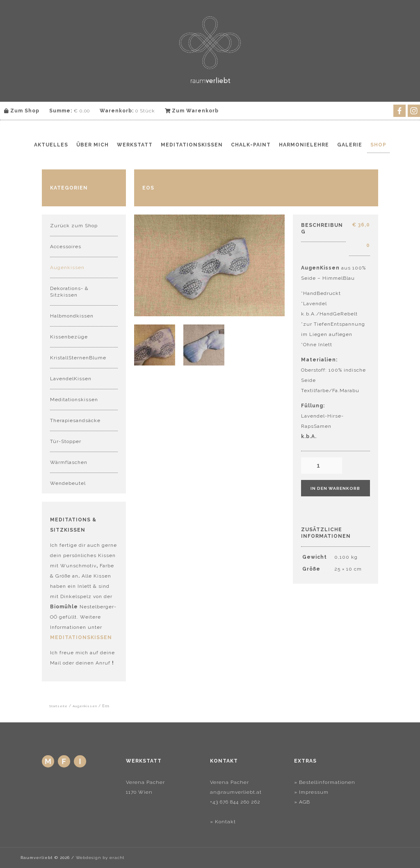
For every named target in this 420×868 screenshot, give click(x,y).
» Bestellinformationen (325, 782)
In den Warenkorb (335, 488)
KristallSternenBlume (78, 358)
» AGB (302, 802)
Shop (378, 145)
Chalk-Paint (251, 145)
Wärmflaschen (69, 462)
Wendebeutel (68, 483)
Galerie (350, 145)
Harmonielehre (304, 145)
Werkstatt (135, 145)
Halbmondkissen (72, 316)
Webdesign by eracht (100, 858)
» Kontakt (223, 822)
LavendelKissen (71, 379)
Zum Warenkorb (192, 111)
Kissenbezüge (69, 337)
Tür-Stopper (66, 441)
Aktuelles (51, 145)
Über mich (92, 145)
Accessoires (66, 247)
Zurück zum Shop (74, 226)
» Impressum (311, 792)
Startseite (58, 706)
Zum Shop (22, 111)
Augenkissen (67, 267)
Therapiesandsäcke (75, 420)
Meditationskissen (192, 145)
